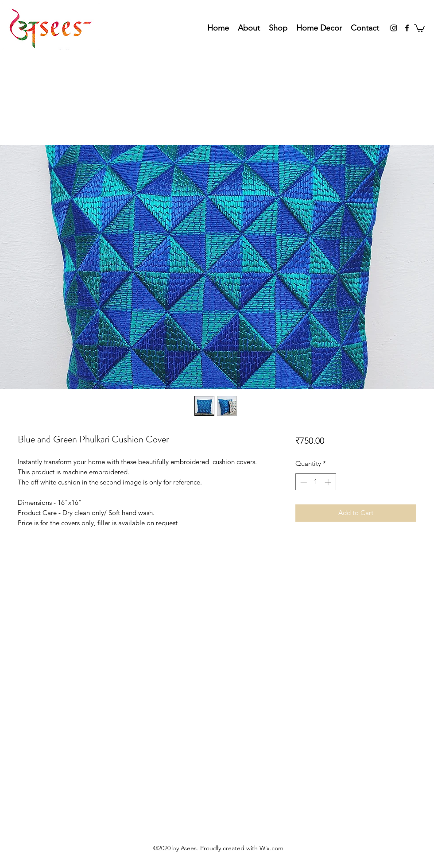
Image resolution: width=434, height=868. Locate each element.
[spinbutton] (316, 482)
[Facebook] (407, 28)
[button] (419, 27)
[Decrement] (303, 482)
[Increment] (329, 482)
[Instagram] (394, 28)
